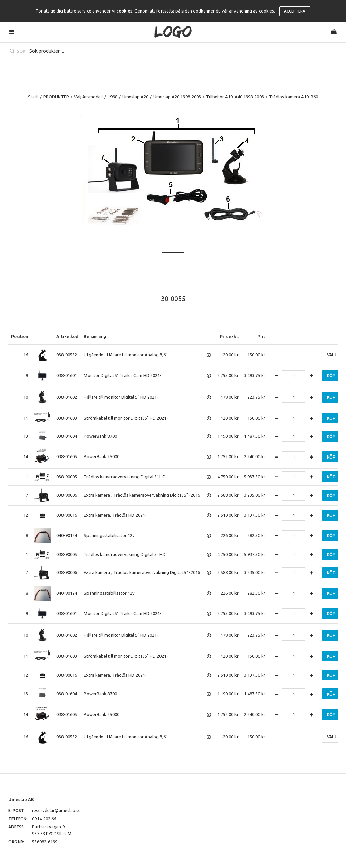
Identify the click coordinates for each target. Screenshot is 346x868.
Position (20, 336)
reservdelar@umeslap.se (56, 810)
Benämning (95, 336)
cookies (124, 11)
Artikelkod (67, 336)
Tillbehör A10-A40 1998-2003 (235, 97)
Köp (331, 376)
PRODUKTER (56, 97)
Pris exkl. (229, 336)
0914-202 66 (44, 819)
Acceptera (295, 11)
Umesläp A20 (135, 97)
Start (33, 97)
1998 (113, 97)
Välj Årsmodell (88, 97)
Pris (261, 336)
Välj (332, 355)
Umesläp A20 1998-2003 (177, 97)
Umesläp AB (21, 799)
